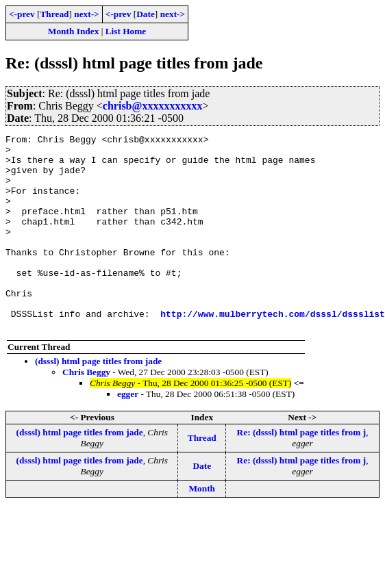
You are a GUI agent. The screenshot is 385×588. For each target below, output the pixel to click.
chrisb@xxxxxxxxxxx (153, 106)
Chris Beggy (86, 411)
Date (146, 14)
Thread (54, 14)
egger (128, 433)
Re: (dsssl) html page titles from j (302, 471)
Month (202, 527)
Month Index (73, 31)
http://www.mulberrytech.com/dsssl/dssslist (273, 350)
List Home (126, 31)
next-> (86, 14)
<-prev (22, 14)
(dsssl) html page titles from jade (98, 400)
